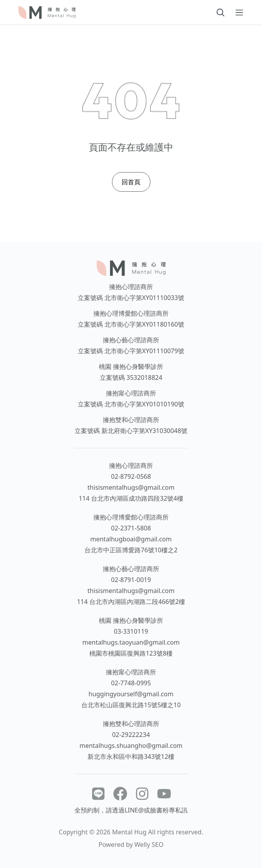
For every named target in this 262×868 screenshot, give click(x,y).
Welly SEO (149, 845)
